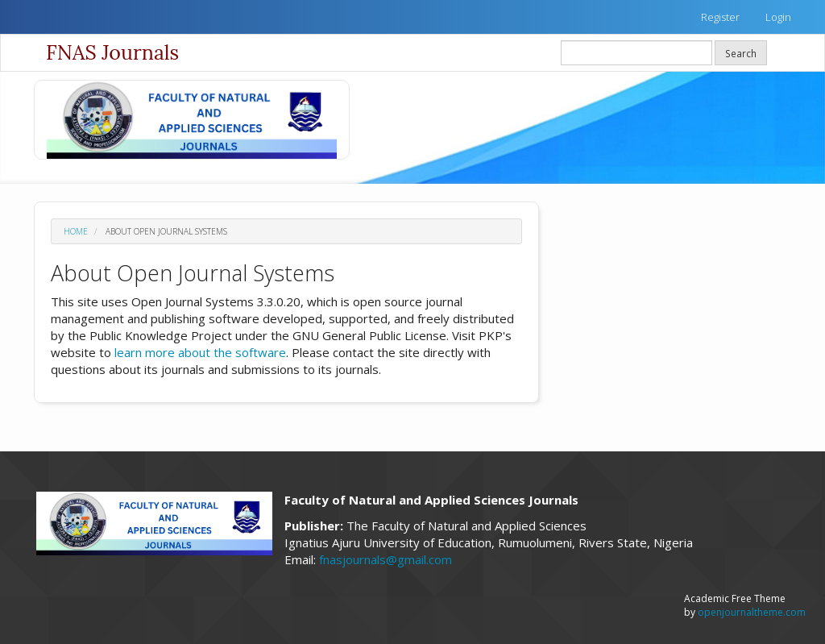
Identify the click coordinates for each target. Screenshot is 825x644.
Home (76, 231)
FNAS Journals (112, 52)
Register (720, 17)
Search (741, 53)
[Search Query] (636, 53)
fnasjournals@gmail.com (386, 559)
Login (778, 17)
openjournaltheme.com (752, 612)
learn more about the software (200, 352)
